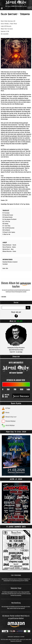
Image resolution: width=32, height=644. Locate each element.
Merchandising (16, 603)
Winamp (7, 413)
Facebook (5, 264)
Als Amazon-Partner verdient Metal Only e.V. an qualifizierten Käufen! (16, 617)
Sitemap (23, 637)
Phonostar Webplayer (10, 421)
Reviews (3, 297)
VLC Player (8, 408)
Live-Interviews (16, 575)
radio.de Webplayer (10, 426)
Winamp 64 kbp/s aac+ (11, 417)
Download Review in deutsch (10, 262)
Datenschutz (17, 637)
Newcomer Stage (16, 588)
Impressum (10, 637)
